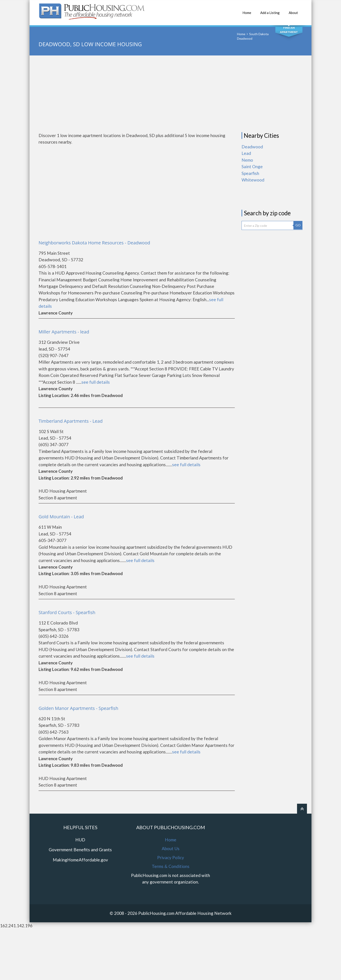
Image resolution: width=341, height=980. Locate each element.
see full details (96, 382)
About (293, 10)
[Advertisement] (170, 94)
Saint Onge (252, 166)
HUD (80, 840)
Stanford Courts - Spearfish (67, 612)
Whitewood (253, 180)
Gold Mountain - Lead (61, 517)
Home (247, 10)
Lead (246, 153)
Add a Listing (270, 10)
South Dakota (259, 34)
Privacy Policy (171, 857)
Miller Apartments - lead (64, 332)
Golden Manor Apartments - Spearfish (78, 708)
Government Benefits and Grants (80, 850)
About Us (171, 848)
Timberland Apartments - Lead (71, 421)
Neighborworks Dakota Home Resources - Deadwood (94, 243)
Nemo (247, 160)
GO (298, 225)
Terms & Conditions (171, 866)
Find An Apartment (289, 30)
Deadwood (252, 147)
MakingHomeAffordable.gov (80, 860)
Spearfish (250, 173)
